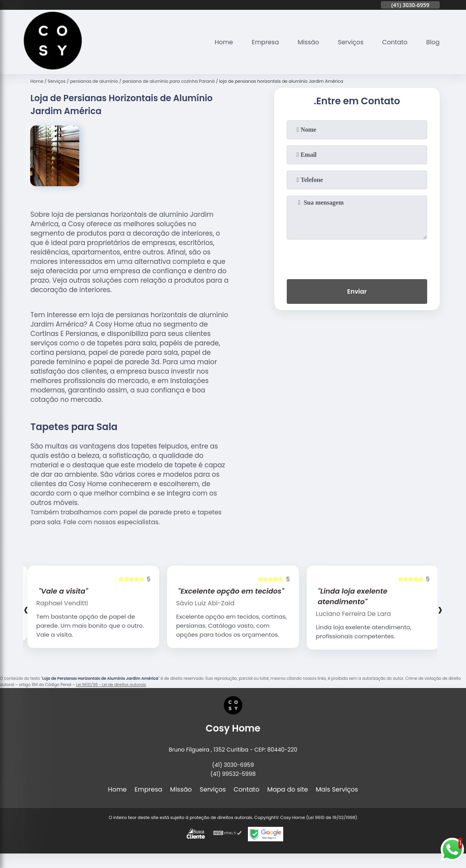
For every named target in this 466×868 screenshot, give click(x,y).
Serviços (350, 42)
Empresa (263, 42)
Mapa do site (288, 789)
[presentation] (357, 258)
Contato (394, 42)
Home (221, 42)
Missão (307, 42)
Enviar (357, 292)
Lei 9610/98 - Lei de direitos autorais (111, 685)
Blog (433, 42)
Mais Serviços (337, 789)
